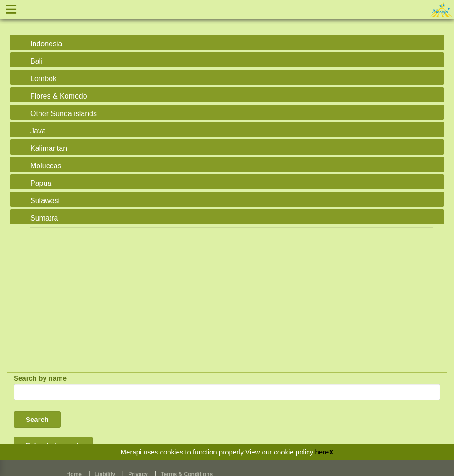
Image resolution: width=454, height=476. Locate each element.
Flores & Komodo (59, 96)
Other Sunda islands (64, 113)
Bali (36, 61)
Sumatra (44, 218)
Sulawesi (45, 201)
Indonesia (46, 44)
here (322, 452)
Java (38, 131)
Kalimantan (49, 148)
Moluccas (46, 166)
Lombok (43, 79)
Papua (41, 183)
